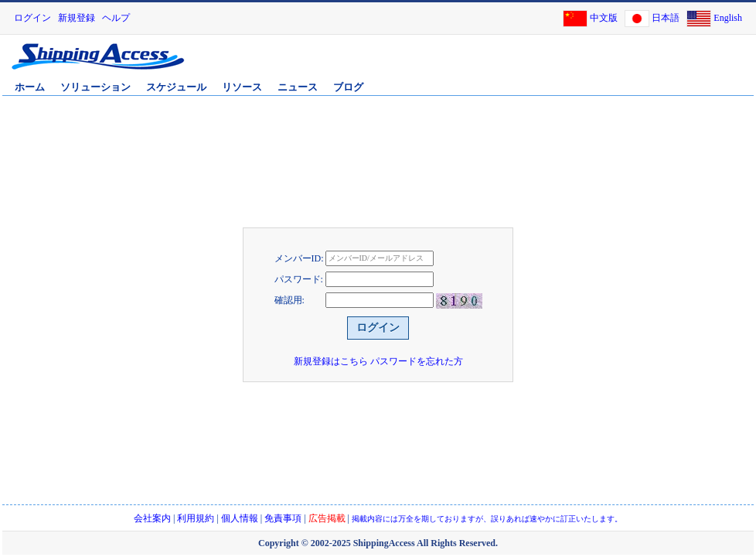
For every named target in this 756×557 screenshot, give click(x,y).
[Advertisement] (570, 64)
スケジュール (176, 87)
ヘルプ (116, 18)
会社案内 (152, 518)
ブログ (348, 87)
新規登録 (77, 18)
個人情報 (240, 518)
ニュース (298, 87)
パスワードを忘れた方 (417, 361)
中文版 (604, 18)
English (728, 18)
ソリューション (95, 87)
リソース (242, 87)
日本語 (666, 18)
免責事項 (283, 518)
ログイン (32, 18)
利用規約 (196, 518)
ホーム (30, 87)
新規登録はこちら (331, 361)
